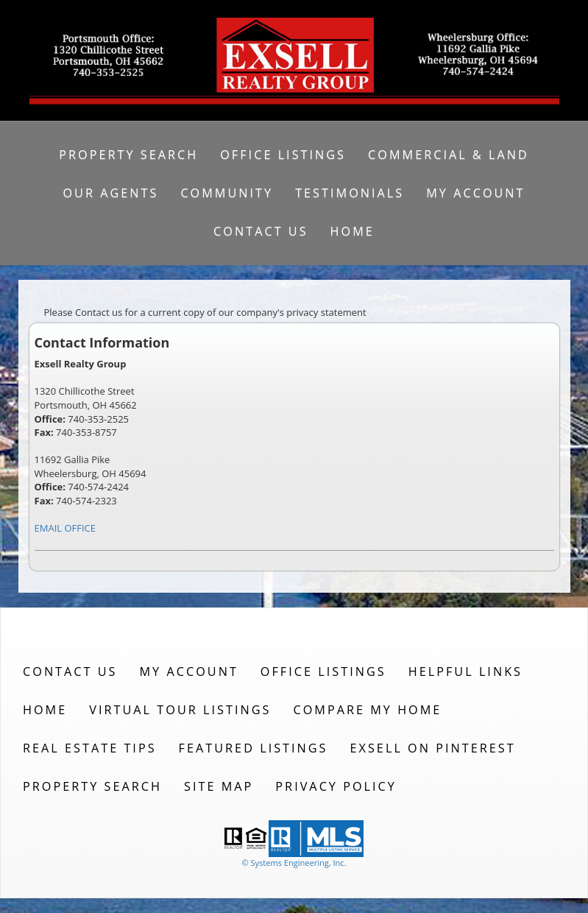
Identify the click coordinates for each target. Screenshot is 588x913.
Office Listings (283, 155)
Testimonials (350, 193)
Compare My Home (367, 710)
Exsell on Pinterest (433, 748)
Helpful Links (465, 671)
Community (227, 193)
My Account (475, 193)
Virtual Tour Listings (180, 710)
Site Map (219, 786)
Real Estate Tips (90, 748)
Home (353, 231)
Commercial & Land (449, 155)
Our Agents (110, 193)
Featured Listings (254, 748)
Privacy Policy (336, 786)
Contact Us (261, 231)
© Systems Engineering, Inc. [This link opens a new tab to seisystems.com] (294, 863)
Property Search (128, 155)
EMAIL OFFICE (65, 528)
